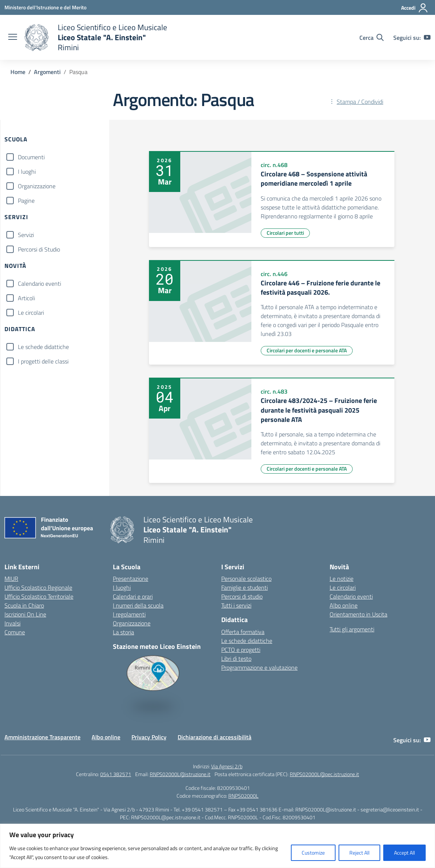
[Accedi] (415, 8)
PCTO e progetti (241, 650)
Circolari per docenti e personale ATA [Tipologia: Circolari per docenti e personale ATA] (307, 350)
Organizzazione (37, 186)
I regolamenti (129, 614)
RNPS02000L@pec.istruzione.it (324, 774)
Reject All (359, 853)
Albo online (344, 605)
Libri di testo (236, 659)
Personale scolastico (246, 579)
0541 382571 (116, 774)
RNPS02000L (243, 796)
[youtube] (427, 38)
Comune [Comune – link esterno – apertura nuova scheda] (15, 632)
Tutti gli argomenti (352, 629)
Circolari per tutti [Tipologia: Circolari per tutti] (285, 233)
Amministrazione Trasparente (42, 737)
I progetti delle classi (43, 361)
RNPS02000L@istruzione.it (180, 774)
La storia (123, 632)
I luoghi (27, 172)
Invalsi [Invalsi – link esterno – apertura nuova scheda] (12, 623)
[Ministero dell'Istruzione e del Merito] (45, 7)
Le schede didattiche (43, 347)
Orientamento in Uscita (358, 614)
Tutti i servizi (236, 605)
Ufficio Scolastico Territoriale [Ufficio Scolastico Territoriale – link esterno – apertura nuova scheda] (39, 596)
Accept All (404, 853)
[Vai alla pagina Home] (18, 72)
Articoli (26, 298)
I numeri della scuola (138, 605)
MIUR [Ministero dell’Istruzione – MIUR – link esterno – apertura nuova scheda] (11, 579)
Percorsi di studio (242, 596)
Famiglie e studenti (245, 587)
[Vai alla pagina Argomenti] (47, 72)
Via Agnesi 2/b (227, 766)
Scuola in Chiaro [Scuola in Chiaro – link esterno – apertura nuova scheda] (24, 605)
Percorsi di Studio (39, 249)
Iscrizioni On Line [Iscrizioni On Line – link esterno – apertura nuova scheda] (25, 614)
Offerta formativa (243, 632)
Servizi (26, 235)
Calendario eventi (39, 284)
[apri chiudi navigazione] (13, 38)
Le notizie (342, 579)
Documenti (31, 157)
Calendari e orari (133, 596)
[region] (217, 846)
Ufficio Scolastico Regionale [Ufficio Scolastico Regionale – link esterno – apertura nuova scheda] (38, 587)
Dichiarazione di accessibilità (215, 737)
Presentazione (131, 579)
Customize (313, 853)
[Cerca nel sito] (372, 38)
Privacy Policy (149, 737)
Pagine (26, 201)
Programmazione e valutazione (259, 667)
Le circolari (31, 313)
